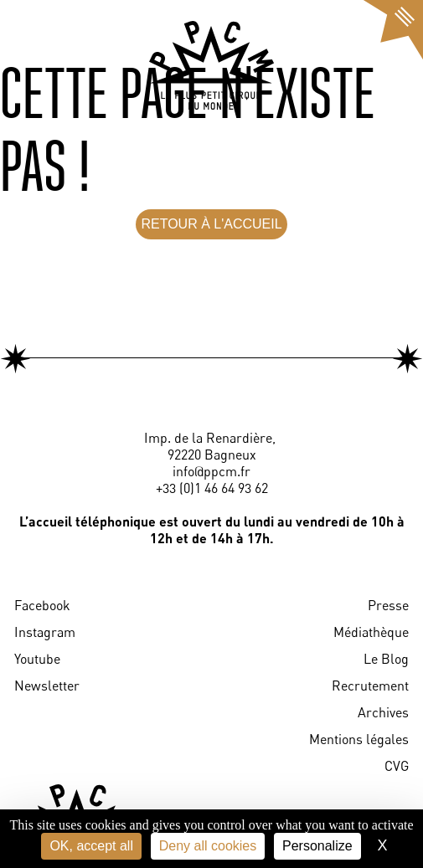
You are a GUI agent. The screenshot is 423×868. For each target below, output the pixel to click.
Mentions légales (359, 739)
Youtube (37, 659)
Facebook (42, 605)
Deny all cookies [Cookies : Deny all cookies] (208, 846)
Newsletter (47, 686)
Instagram (45, 632)
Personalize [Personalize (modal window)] (317, 846)
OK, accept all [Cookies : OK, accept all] (91, 846)
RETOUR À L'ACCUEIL (211, 224)
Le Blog (386, 659)
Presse (388, 605)
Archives (383, 712)
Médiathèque (371, 632)
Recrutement (370, 686)
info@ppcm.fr (211, 471)
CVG (397, 766)
